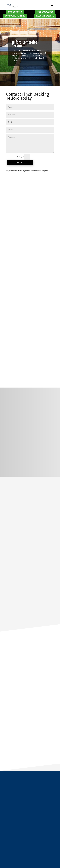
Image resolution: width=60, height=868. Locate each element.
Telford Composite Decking (24, 44)
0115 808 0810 (15, 12)
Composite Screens (15, 16)
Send (20, 163)
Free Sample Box (45, 12)
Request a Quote (45, 16)
